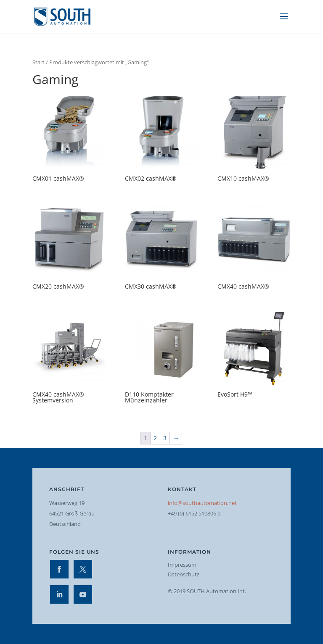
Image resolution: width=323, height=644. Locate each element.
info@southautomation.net (202, 503)
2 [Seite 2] (155, 438)
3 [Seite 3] (165, 438)
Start (38, 62)
